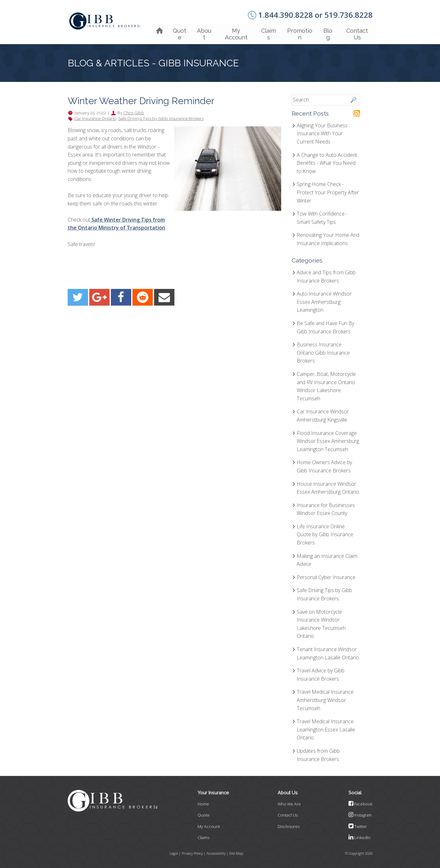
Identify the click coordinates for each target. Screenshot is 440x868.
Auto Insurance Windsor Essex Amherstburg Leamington (324, 300)
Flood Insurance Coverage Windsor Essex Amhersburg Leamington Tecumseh (328, 439)
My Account (232, 30)
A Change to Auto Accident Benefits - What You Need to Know (327, 161)
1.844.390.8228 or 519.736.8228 (315, 15)
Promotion (298, 30)
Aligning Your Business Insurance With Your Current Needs (322, 132)
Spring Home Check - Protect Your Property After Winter (328, 190)
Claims (266, 30)
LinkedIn (359, 836)
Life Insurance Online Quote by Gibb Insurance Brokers (325, 533)
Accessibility (216, 851)
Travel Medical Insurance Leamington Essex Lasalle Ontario (326, 728)
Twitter (358, 825)
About (200, 30)
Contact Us (357, 30)
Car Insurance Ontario (95, 117)
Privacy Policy (193, 851)
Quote (174, 30)
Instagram (360, 813)
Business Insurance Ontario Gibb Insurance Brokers (323, 351)
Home (203, 802)
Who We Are (289, 802)
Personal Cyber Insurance (326, 575)
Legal (174, 851)
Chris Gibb (134, 111)
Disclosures (289, 825)
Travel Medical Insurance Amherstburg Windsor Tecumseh (325, 698)
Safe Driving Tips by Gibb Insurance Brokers (161, 117)
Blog (327, 30)
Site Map (236, 851)
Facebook (360, 802)
